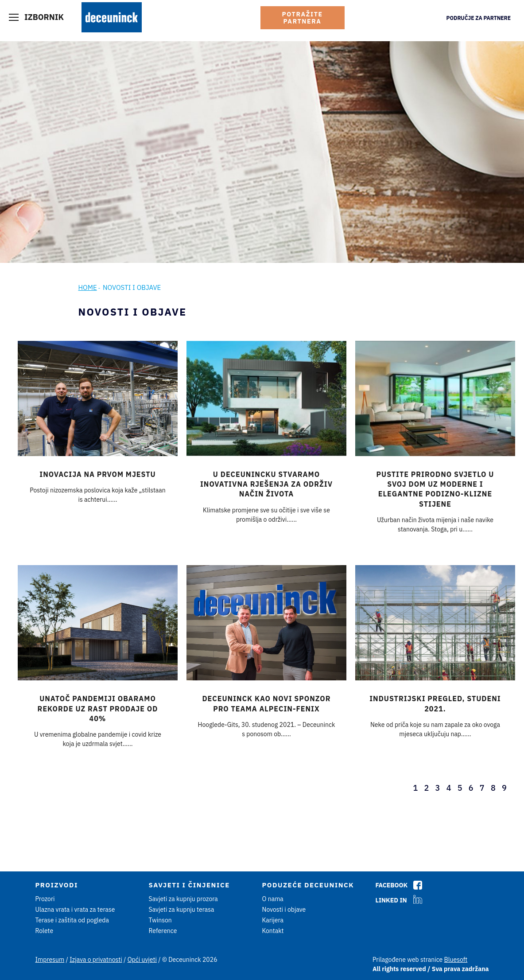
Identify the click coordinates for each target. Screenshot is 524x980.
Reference (163, 931)
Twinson (160, 920)
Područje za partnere (479, 18)
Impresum (50, 960)
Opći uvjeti (142, 960)
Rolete (45, 931)
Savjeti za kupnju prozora (183, 899)
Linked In (391, 900)
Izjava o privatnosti (96, 960)
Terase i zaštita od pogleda (72, 920)
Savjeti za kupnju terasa (182, 910)
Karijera (273, 920)
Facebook (392, 885)
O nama (273, 899)
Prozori (45, 899)
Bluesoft (456, 960)
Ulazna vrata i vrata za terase (75, 910)
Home (88, 287)
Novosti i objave (284, 910)
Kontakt (273, 931)
